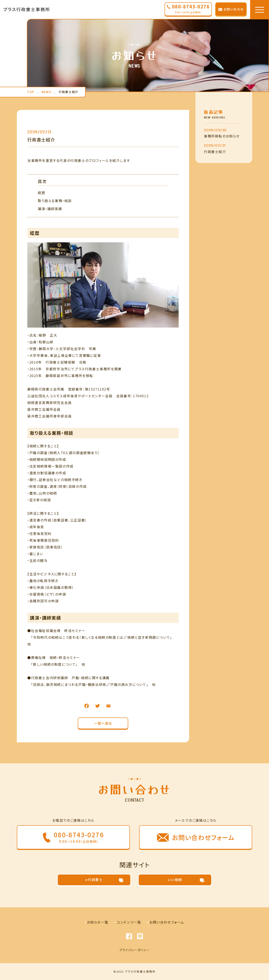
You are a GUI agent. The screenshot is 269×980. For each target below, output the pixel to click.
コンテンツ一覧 (129, 922)
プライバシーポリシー (134, 950)
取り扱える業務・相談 (55, 201)
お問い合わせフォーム (167, 922)
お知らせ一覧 (98, 922)
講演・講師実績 (50, 209)
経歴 (42, 193)
